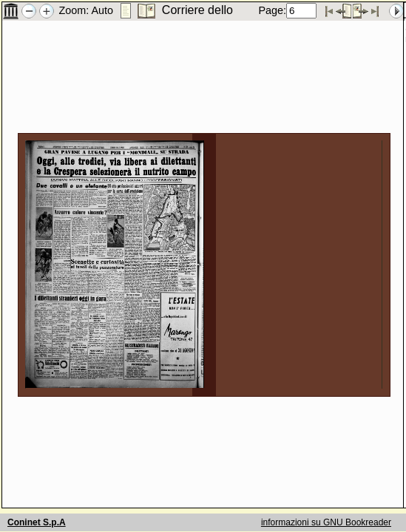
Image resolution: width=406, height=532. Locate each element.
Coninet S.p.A (37, 522)
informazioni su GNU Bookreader (326, 522)
